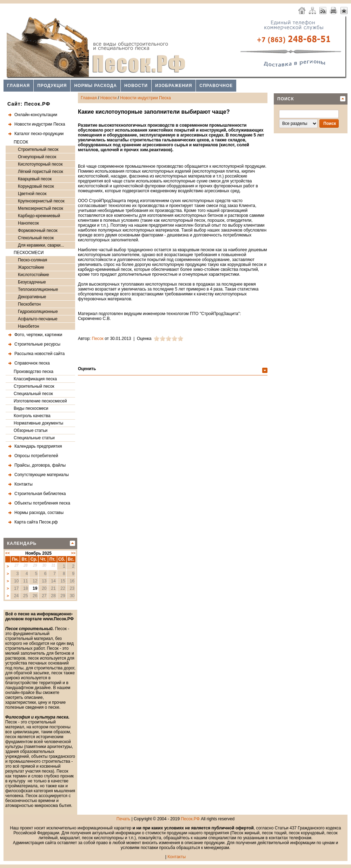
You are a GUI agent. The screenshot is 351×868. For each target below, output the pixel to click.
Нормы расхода (95, 86)
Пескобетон (29, 304)
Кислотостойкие (34, 275)
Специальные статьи (34, 438)
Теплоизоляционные (38, 289)
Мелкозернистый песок (41, 208)
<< (8, 553)
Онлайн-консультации (36, 115)
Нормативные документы (38, 423)
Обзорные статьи (31, 430)
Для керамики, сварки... (41, 245)
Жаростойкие (31, 267)
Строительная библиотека (40, 494)
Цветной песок (32, 194)
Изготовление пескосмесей (40, 401)
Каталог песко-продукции (39, 134)
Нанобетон (28, 326)
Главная (18, 86)
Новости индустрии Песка (40, 124)
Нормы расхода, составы (39, 513)
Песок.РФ (190, 819)
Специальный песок (33, 394)
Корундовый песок (36, 186)
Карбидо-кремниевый (39, 216)
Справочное (216, 86)
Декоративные (32, 297)
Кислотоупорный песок (40, 164)
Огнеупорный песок (37, 157)
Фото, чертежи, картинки (38, 335)
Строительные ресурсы (37, 344)
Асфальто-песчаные (38, 319)
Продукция (52, 86)
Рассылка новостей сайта (39, 354)
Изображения (174, 86)
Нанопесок (28, 223)
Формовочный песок (38, 231)
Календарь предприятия (38, 446)
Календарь (22, 543)
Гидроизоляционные (38, 312)
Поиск (286, 99)
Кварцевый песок (35, 179)
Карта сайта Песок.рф (36, 522)
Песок (98, 339)
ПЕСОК (21, 142)
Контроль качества (32, 416)
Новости (136, 86)
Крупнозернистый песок (41, 201)
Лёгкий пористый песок (41, 172)
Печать (123, 819)
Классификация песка (35, 379)
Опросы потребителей (36, 456)
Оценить (87, 369)
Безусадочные (32, 282)
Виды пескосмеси (31, 408)
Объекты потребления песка (42, 503)
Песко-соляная (32, 260)
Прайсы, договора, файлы (40, 465)
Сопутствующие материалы (42, 475)
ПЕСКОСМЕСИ (29, 253)
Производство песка (34, 372)
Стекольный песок (36, 238)
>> (73, 553)
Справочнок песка (32, 363)
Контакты (24, 484)
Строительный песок (38, 149)
